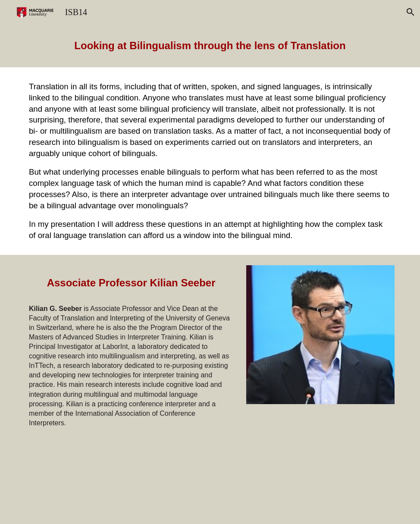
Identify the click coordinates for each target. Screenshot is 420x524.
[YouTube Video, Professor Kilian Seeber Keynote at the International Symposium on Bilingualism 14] (320, 463)
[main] (210, 46)
